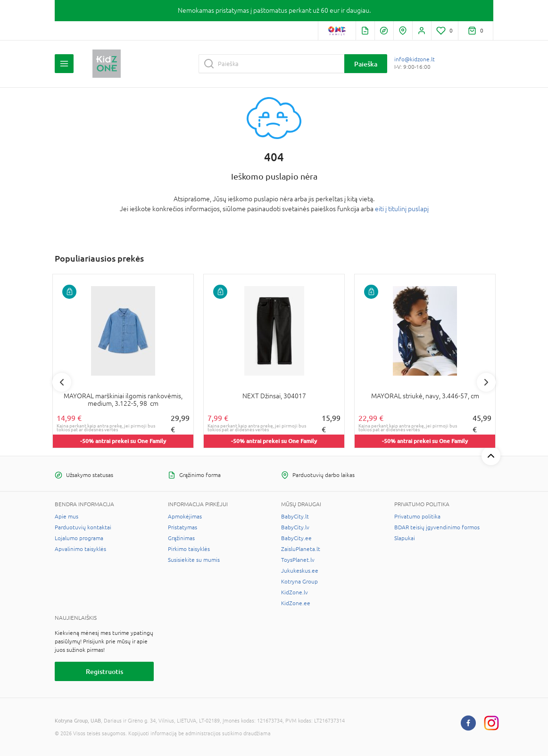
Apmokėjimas (185, 517)
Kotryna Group (299, 582)
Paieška (366, 64)
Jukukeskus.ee (300, 571)
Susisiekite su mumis (194, 560)
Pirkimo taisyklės (189, 549)
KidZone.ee (296, 603)
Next (486, 382)
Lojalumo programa (79, 538)
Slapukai (405, 538)
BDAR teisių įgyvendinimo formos (437, 527)
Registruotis (104, 671)
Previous (62, 382)
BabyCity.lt (295, 517)
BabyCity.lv (295, 527)
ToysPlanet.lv (298, 560)
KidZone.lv (295, 592)
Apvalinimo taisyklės (80, 549)
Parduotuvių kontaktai (83, 527)
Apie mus (66, 517)
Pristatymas (183, 527)
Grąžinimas (181, 538)
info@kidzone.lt (415, 59)
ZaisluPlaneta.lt (301, 549)
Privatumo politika (417, 517)
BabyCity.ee (296, 538)
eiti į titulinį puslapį (402, 209)
